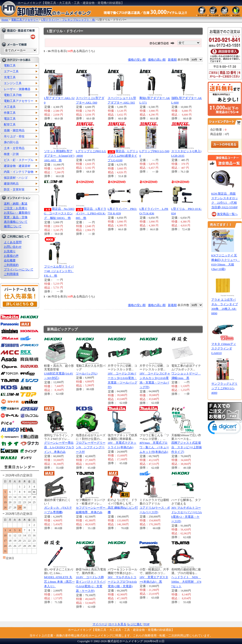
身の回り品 (11, 142)
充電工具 (10, 77)
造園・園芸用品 (14, 130)
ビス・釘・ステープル (19, 160)
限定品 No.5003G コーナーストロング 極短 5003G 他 (59, 213)
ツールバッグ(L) (87, 373)
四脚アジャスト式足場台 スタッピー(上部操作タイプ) (187, 447)
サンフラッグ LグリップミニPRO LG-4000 (224, 388)
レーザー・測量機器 (17, 89)
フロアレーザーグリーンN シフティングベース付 (91, 447)
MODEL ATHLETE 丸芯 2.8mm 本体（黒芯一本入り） (59, 582)
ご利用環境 (11, 274)
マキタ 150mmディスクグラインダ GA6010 (224, 348)
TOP (147, 624)
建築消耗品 (11, 184)
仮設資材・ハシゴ (16, 178)
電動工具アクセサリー (19, 101)
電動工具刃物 (13, 95)
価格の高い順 (157, 60)
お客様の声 (11, 256)
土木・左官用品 (14, 148)
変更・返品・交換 (16, 217)
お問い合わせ (13, 247)
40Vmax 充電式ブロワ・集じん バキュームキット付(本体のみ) (154, 447)
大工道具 (10, 107)
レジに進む (135, 624)
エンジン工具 (13, 83)
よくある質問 (13, 242)
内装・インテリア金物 (19, 172)
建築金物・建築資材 (17, 166)
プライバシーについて (19, 269)
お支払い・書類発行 (17, 213)
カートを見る (117, 624)
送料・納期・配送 (16, 204)
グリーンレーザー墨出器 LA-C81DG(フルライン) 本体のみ (59, 447)
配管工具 (10, 125)
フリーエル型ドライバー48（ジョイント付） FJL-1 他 (59, 271)
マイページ (100, 624)
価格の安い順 (137, 60)
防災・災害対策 (14, 189)
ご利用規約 (11, 265)
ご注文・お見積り (16, 208)
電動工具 (10, 66)
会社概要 (10, 260)
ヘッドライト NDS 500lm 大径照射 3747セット (186, 582)
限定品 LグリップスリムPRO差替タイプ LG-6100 (123, 156)
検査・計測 (11, 154)
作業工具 (10, 113)
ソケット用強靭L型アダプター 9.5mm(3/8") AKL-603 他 (59, 156)
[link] (225, 428)
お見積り (10, 251)
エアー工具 (11, 71)
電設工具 (10, 119)
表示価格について (16, 222)
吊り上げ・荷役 (14, 136)
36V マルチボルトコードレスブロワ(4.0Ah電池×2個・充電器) (122, 582)
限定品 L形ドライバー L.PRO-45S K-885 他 (91, 213)
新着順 (172, 60)
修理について (13, 226)
